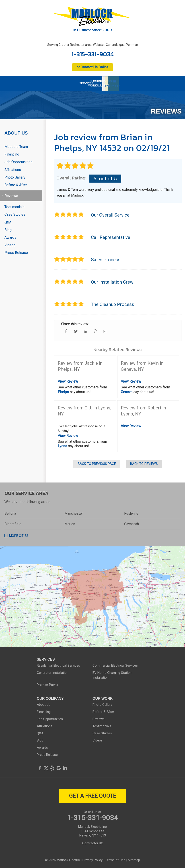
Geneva (127, 391)
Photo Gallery (15, 176)
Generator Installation (53, 672)
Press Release (16, 252)
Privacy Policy (92, 859)
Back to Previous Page (97, 463)
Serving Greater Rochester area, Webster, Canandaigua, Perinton (93, 45)
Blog (8, 229)
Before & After (16, 184)
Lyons (62, 445)
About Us (16, 132)
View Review (68, 380)
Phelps (63, 391)
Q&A (8, 221)
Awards (10, 236)
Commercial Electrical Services (115, 665)
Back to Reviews (144, 463)
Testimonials (14, 206)
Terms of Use (115, 859)
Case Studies (15, 214)
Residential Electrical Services (58, 665)
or (92, 67)
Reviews (11, 195)
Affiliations (13, 169)
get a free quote (93, 795)
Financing (12, 153)
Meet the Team (16, 146)
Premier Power (48, 684)
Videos (10, 244)
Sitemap (134, 859)
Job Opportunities (18, 161)
